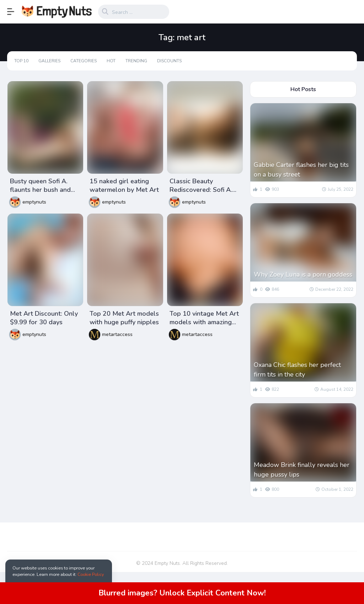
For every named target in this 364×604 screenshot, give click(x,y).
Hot (111, 61)
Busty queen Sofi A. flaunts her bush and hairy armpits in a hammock (40, 185)
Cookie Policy (91, 574)
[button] (14, 12)
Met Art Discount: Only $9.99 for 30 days (44, 318)
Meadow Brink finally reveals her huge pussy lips (302, 470)
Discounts (169, 61)
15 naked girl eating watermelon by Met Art (124, 185)
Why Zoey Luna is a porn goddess (303, 274)
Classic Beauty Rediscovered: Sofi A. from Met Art (201, 185)
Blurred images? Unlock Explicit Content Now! (182, 593)
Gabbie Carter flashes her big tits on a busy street (301, 170)
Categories (84, 61)
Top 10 (21, 61)
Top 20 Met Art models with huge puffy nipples (124, 318)
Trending (136, 61)
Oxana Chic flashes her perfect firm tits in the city (297, 370)
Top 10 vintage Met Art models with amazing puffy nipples (204, 318)
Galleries (49, 61)
